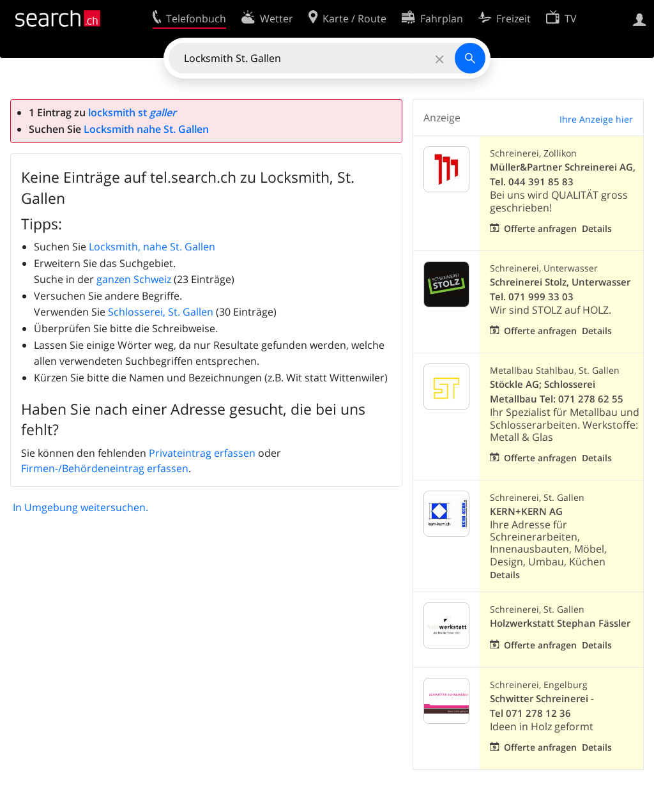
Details (597, 228)
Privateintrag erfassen (202, 453)
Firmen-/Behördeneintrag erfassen (105, 468)
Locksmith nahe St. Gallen (146, 129)
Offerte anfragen (540, 228)
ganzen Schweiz (134, 279)
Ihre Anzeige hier (596, 119)
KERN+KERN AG (526, 511)
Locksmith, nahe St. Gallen (152, 247)
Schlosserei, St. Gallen (161, 312)
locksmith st (132, 112)
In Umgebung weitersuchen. (80, 507)
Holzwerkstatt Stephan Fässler (560, 623)
